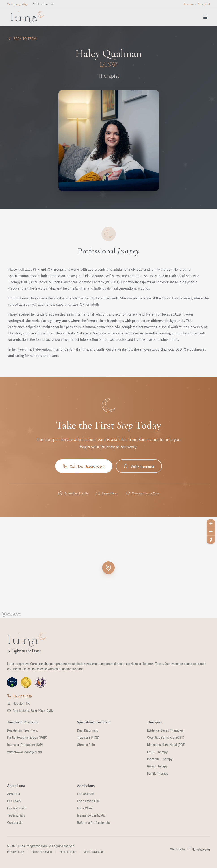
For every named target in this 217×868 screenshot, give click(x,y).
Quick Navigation (94, 852)
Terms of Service (42, 852)
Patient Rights (68, 852)
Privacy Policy (15, 852)
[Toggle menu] (205, 17)
